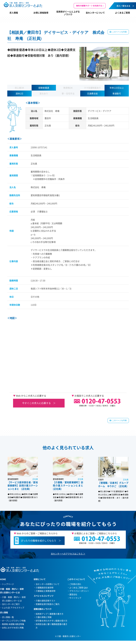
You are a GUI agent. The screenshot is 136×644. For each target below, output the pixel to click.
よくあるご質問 (122, 13)
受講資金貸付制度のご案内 (48, 604)
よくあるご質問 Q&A (78, 588)
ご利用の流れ (75, 584)
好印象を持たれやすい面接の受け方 (52, 621)
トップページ (8, 584)
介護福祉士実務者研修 (46, 591)
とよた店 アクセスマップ (13, 608)
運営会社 (73, 594)
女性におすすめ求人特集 (13, 628)
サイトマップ (75, 598)
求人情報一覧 (8, 617)
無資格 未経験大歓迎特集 (13, 624)
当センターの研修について (48, 584)
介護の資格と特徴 (44, 617)
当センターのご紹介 (11, 604)
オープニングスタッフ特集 (14, 621)
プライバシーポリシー (79, 591)
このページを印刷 (119, 32)
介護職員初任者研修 (45, 588)
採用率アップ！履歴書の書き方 (50, 614)
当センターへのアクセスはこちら (67, 554)
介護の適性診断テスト (46, 601)
